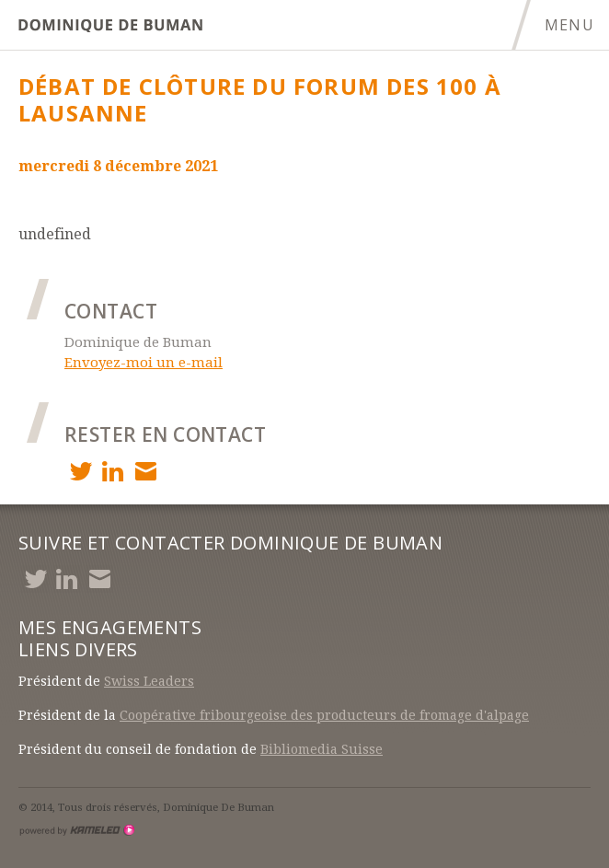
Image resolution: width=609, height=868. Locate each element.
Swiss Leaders (149, 681)
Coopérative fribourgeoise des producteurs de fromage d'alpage (324, 715)
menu (577, 25)
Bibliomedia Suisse (322, 749)
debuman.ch (110, 26)
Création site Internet (76, 830)
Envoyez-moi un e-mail (144, 363)
